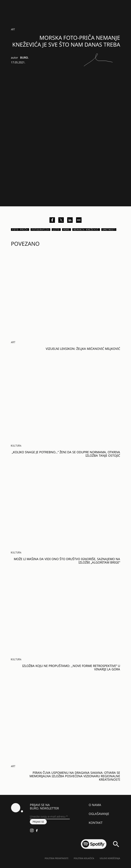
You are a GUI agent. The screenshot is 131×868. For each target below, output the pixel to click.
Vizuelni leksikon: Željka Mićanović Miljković (83, 349)
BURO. (24, 58)
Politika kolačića (84, 858)
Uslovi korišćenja (110, 858)
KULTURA (16, 446)
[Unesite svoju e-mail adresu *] (50, 817)
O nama (95, 805)
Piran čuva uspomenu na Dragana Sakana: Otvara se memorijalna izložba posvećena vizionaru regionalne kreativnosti (75, 776)
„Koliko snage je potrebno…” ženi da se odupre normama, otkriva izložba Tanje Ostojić (66, 454)
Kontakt (96, 823)
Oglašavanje (99, 814)
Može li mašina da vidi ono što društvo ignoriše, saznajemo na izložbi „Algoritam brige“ (67, 561)
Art (13, 29)
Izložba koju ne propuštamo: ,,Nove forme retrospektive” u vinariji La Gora (71, 667)
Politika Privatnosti (56, 858)
